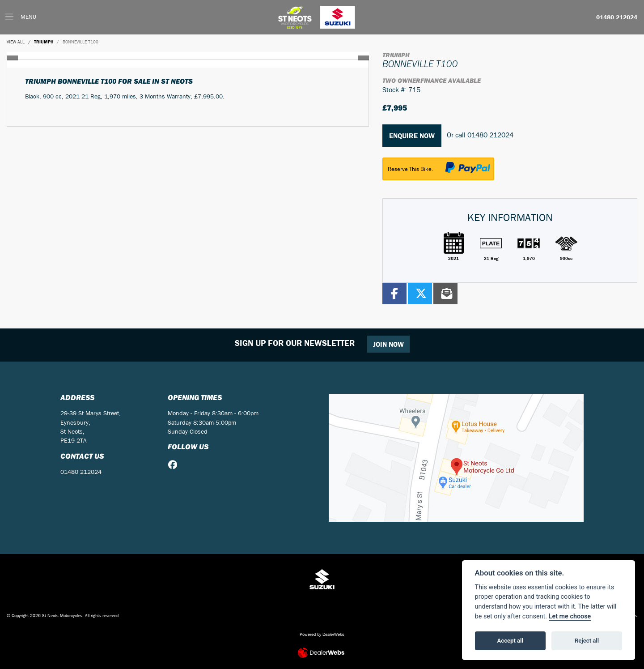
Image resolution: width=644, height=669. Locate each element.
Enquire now (412, 136)
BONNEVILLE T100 (80, 42)
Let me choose (570, 616)
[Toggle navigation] (21, 17)
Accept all (510, 641)
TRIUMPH (44, 42)
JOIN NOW (388, 344)
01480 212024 (617, 17)
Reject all (587, 641)
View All (16, 42)
